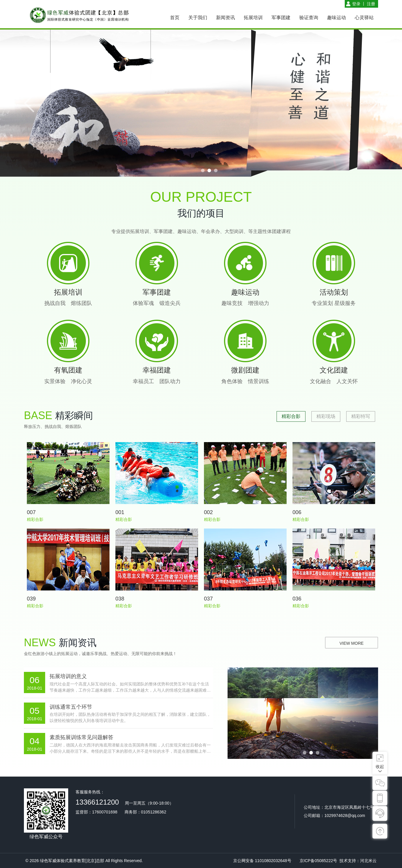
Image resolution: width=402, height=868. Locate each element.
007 (31, 512)
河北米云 (368, 861)
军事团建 (281, 18)
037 (208, 599)
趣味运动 (336, 18)
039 (31, 599)
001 (120, 512)
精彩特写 (361, 416)
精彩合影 (291, 416)
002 (208, 512)
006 (297, 512)
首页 (175, 18)
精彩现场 (326, 416)
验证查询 (309, 18)
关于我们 (198, 18)
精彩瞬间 (74, 416)
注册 (371, 4)
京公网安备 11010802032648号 (262, 861)
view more (352, 643)
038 (120, 599)
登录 (356, 4)
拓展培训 (253, 18)
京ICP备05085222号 (318, 861)
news (40, 643)
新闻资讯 (225, 18)
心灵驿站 (364, 18)
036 (297, 599)
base (38, 415)
